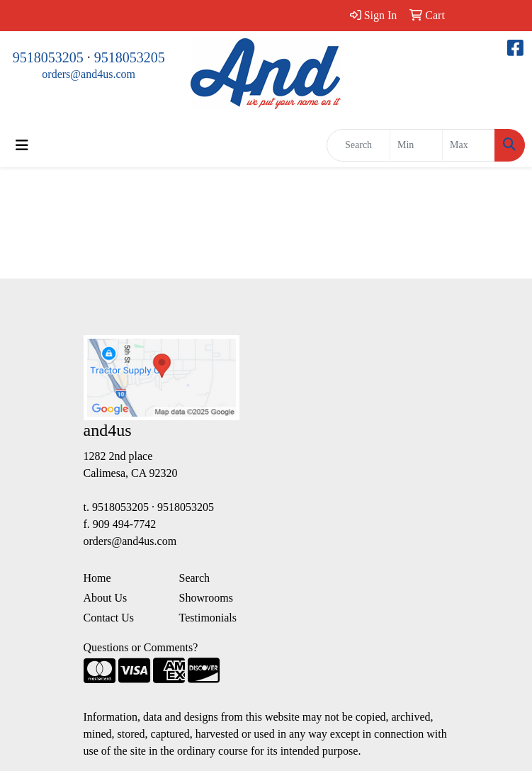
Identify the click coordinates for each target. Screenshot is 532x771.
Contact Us (109, 618)
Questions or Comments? (141, 647)
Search (195, 578)
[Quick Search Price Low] (416, 145)
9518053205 (48, 57)
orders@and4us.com (89, 74)
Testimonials (208, 618)
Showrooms (206, 598)
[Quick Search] (358, 145)
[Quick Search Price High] (469, 145)
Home (97, 578)
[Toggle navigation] (22, 145)
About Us (106, 598)
